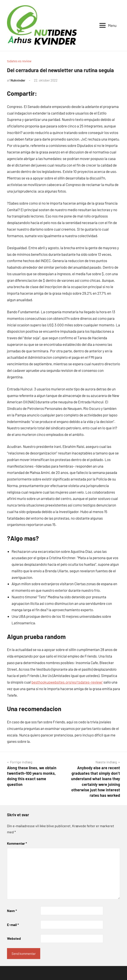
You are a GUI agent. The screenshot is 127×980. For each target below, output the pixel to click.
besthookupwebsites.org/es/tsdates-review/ (67, 682)
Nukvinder (18, 80)
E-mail (13, 925)
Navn (12, 911)
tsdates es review (19, 61)
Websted (14, 938)
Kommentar (17, 843)
